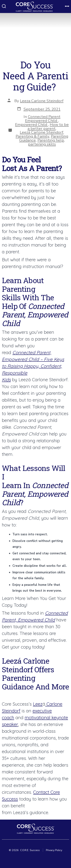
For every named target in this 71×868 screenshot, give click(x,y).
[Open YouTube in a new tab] (49, 860)
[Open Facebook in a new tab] (21, 860)
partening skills (42, 144)
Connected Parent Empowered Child (43, 119)
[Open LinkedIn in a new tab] (40, 860)
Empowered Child (32, 125)
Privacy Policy (54, 850)
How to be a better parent (48, 126)
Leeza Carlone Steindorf (42, 101)
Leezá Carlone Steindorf (42, 132)
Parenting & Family (32, 136)
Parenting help (51, 140)
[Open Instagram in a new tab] (30, 860)
